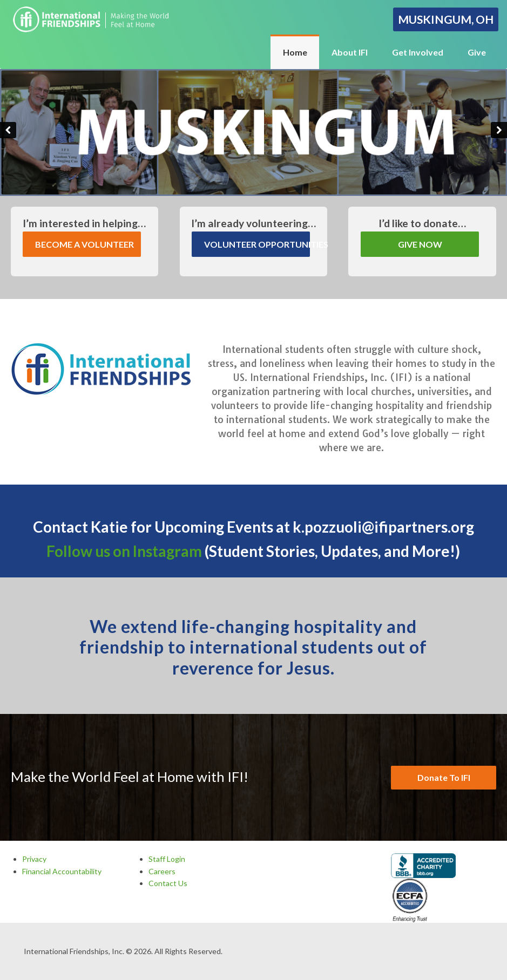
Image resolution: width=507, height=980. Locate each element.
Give (477, 52)
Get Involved (418, 52)
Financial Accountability (62, 871)
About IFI (350, 52)
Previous (8, 130)
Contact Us (168, 883)
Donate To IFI (444, 777)
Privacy (34, 859)
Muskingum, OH (446, 19)
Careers (162, 871)
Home (295, 52)
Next (499, 130)
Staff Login (167, 859)
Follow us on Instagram (124, 551)
